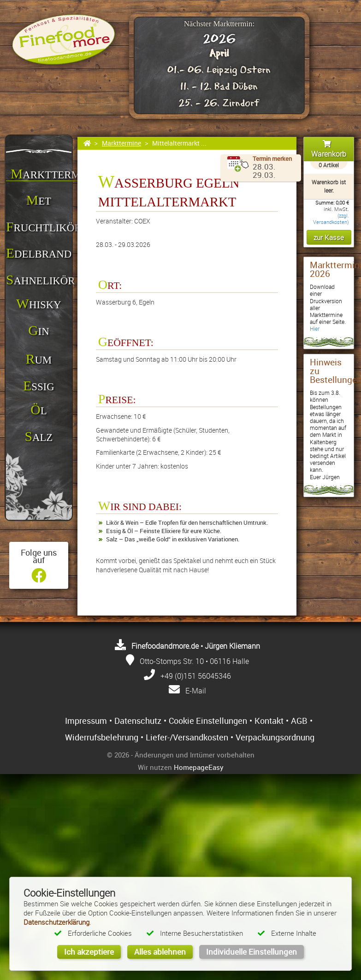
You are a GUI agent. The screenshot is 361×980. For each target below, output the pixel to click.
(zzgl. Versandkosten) (331, 219)
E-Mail (196, 691)
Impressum (86, 721)
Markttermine (121, 143)
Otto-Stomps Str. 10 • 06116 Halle (194, 661)
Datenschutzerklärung (56, 922)
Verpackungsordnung (275, 737)
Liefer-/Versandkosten (187, 737)
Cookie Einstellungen (208, 721)
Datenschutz (138, 721)
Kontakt (269, 721)
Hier (315, 329)
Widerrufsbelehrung (102, 737)
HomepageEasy (199, 767)
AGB (299, 721)
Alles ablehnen (160, 952)
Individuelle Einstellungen (252, 952)
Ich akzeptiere (89, 952)
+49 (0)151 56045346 (196, 676)
